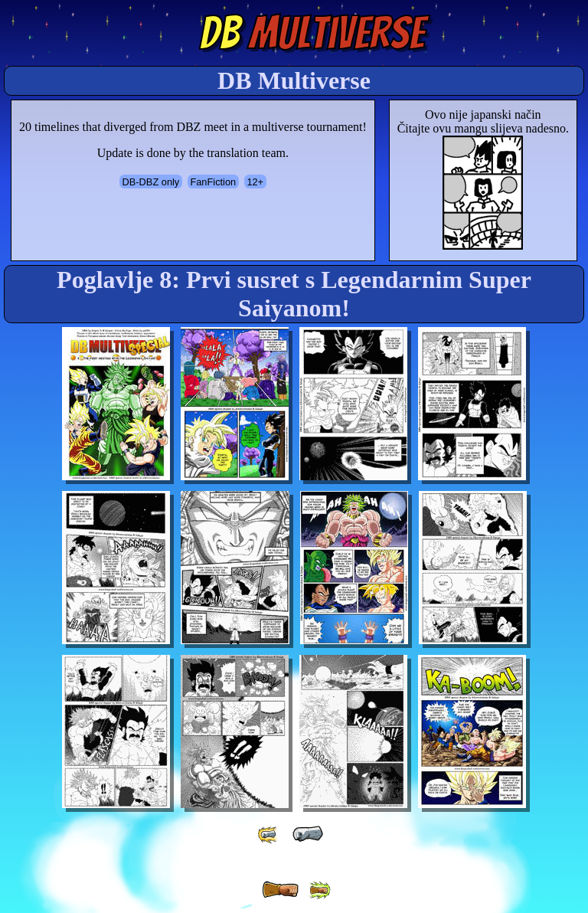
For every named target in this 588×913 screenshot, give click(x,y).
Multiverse (312, 33)
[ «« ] (269, 834)
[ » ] (280, 890)
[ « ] (308, 834)
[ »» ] (319, 890)
